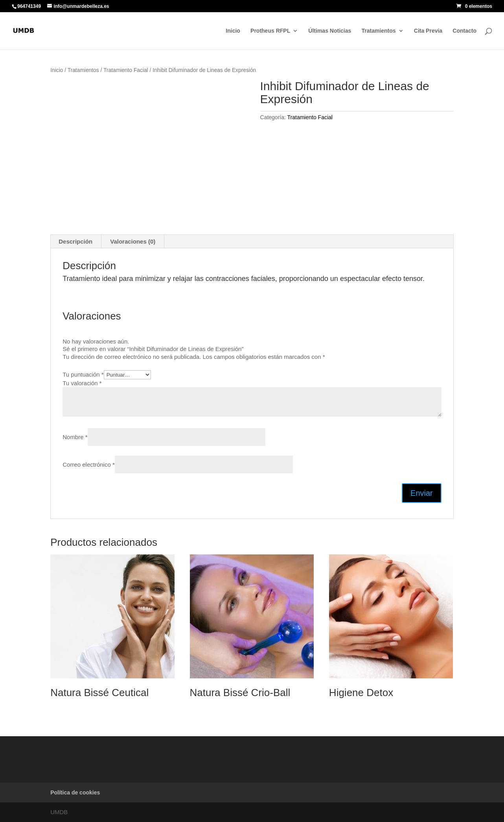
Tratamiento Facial (126, 70)
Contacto (464, 31)
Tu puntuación (83, 374)
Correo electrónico (89, 465)
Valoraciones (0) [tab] (133, 241)
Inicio (233, 31)
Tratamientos (378, 31)
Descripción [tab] (75, 241)
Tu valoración (82, 383)
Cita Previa (428, 31)
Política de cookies (75, 792)
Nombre (75, 437)
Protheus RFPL (270, 31)
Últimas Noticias (330, 31)
